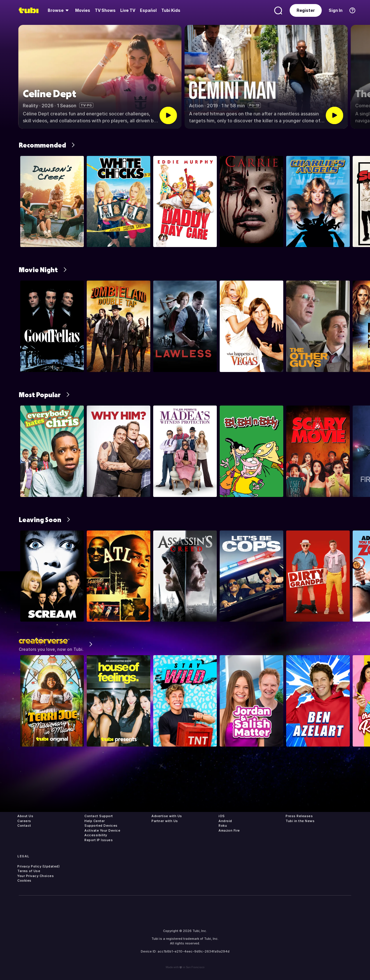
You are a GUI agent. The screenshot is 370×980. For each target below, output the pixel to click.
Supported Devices (101, 826)
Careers (24, 821)
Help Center (95, 821)
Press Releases (299, 816)
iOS (222, 816)
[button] (361, 77)
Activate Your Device (102, 830)
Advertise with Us (167, 816)
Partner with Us (165, 821)
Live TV (128, 10)
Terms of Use (29, 871)
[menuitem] (59, 10)
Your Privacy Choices (36, 876)
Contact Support (99, 816)
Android (225, 821)
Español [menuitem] (148, 10)
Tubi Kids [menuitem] (171, 10)
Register (306, 10)
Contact (24, 826)
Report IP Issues (99, 840)
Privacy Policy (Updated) (38, 866)
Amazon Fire (229, 830)
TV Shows (105, 10)
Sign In (336, 10)
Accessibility (96, 835)
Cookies (24, 880)
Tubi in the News (300, 821)
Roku (223, 826)
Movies (83, 10)
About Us (25, 816)
